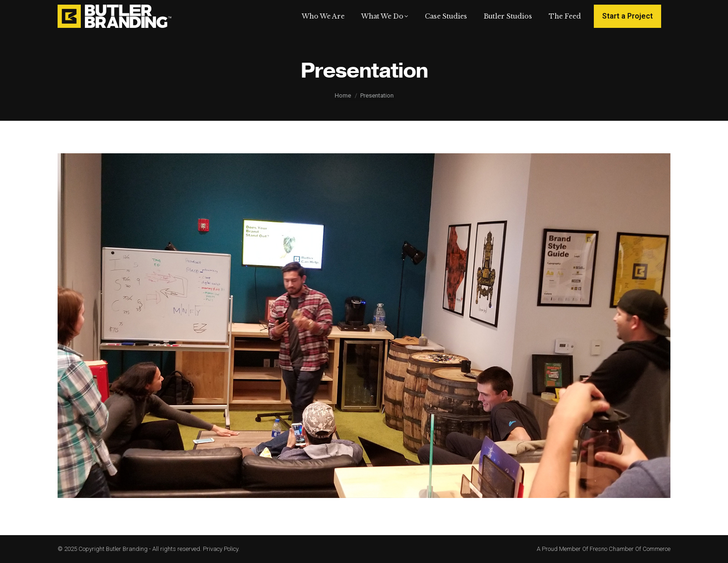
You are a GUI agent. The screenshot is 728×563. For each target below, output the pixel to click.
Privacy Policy (221, 549)
